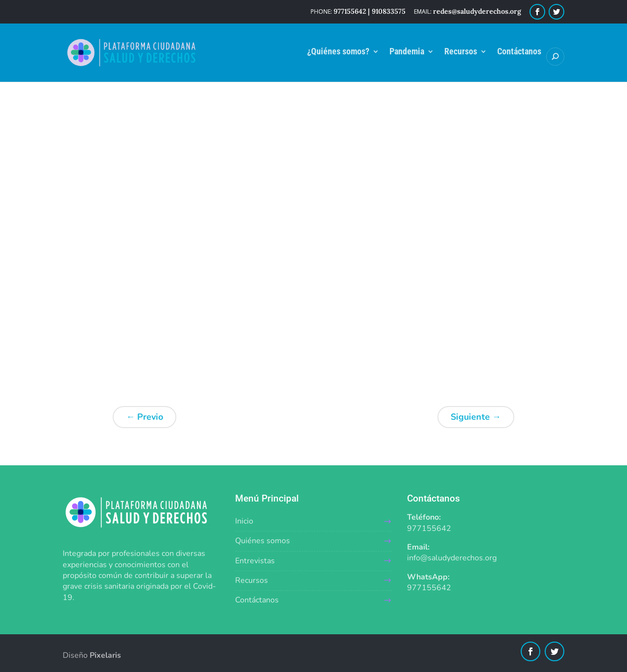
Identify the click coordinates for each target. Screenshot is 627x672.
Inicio (244, 521)
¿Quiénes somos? (338, 52)
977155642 (429, 528)
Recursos (461, 52)
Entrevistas (255, 561)
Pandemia (407, 52)
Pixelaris (105, 655)
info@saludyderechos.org (452, 558)
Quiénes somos (263, 541)
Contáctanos (519, 52)
